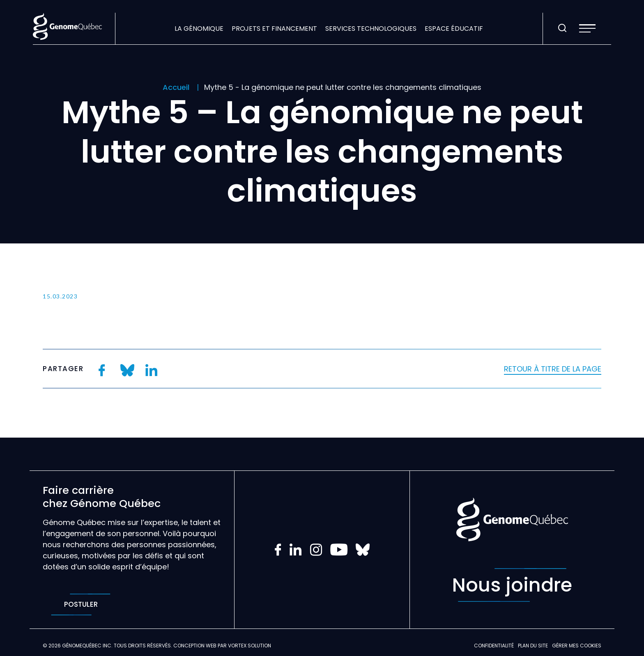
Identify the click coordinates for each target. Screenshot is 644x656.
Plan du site (533, 646)
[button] (587, 28)
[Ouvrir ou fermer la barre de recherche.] (562, 28)
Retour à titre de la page (553, 369)
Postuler (81, 604)
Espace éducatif (454, 29)
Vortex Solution (250, 646)
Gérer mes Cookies (577, 646)
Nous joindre (512, 585)
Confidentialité (494, 646)
